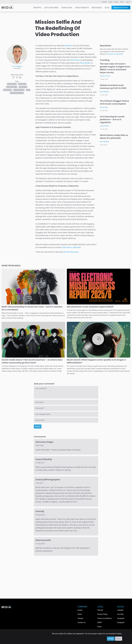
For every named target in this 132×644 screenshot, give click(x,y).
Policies (100, 610)
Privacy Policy (102, 614)
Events (80, 610)
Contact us (82, 622)
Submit (38, 426)
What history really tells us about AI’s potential (114, 137)
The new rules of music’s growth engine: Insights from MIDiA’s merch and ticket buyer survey (115, 68)
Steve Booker (85, 63)
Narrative (68, 46)
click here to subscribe (71, 247)
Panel (116, 2)
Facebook (121, 618)
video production (19, 90)
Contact (104, 2)
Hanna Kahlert (104, 126)
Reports (37, 8)
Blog (107, 8)
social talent (23, 87)
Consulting (67, 8)
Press (110, 2)
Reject (119, 639)
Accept (111, 639)
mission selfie (12, 84)
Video (28, 90)
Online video (22, 84)
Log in (128, 2)
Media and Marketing (17, 93)
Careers (80, 618)
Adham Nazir (104, 107)
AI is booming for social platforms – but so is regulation (112, 119)
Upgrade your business (121, 8)
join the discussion (71, 252)
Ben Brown (75, 60)
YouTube (120, 614)
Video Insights (82, 8)
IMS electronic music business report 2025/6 (90, 307)
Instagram (121, 622)
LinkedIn (120, 610)
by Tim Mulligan (17, 66)
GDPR (99, 622)
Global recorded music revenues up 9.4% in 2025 (113, 87)
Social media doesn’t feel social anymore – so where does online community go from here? (32, 361)
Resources (97, 8)
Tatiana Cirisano (105, 76)
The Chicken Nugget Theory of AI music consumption (114, 102)
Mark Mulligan (104, 92)
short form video (12, 87)
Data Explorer (51, 8)
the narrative (8, 90)
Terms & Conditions (105, 618)
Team (122, 2)
